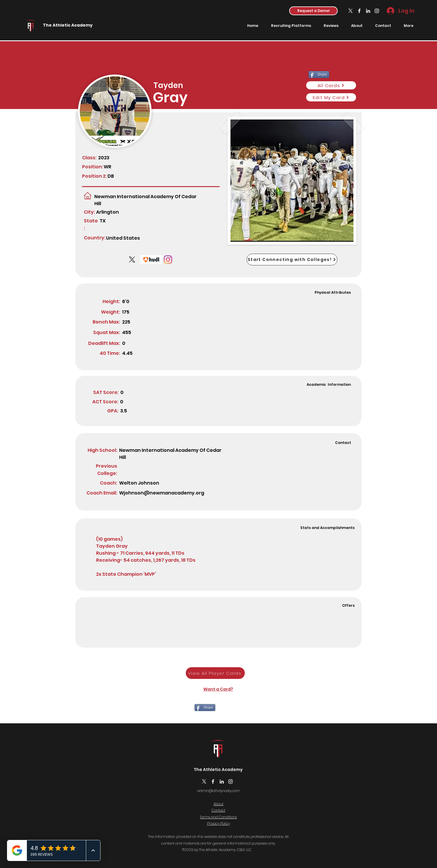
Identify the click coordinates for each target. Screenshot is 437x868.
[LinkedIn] (368, 11)
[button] (313, 11)
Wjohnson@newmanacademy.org (162, 493)
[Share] (205, 708)
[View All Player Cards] (215, 673)
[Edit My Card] (331, 97)
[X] (351, 11)
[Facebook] (359, 11)
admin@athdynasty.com (218, 791)
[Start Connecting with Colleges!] (292, 260)
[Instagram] (377, 11)
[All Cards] (331, 85)
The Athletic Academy (68, 25)
